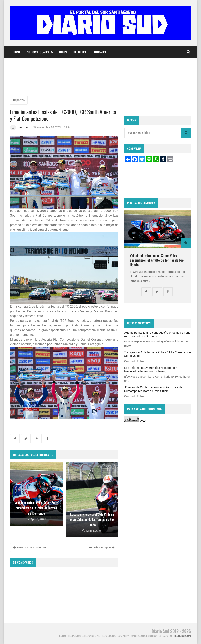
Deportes (80, 52)
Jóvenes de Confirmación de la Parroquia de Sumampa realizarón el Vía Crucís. (153, 389)
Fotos (63, 52)
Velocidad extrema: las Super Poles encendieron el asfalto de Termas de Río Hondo (157, 260)
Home (17, 52)
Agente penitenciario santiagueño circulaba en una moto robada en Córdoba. (157, 334)
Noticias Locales (40, 52)
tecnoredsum (182, 636)
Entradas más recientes (30, 547)
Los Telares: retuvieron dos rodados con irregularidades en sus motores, (151, 370)
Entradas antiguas (102, 547)
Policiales (99, 52)
